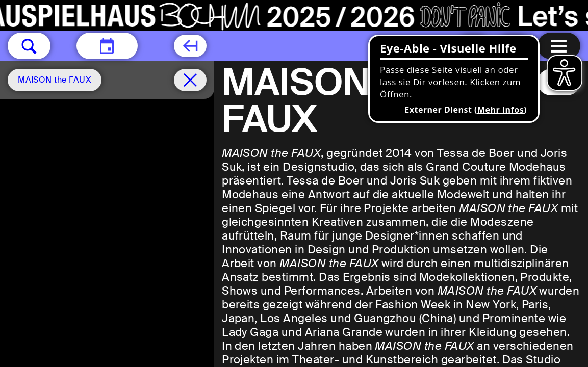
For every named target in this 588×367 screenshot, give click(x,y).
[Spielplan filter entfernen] (190, 80)
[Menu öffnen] (559, 46)
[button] (29, 46)
